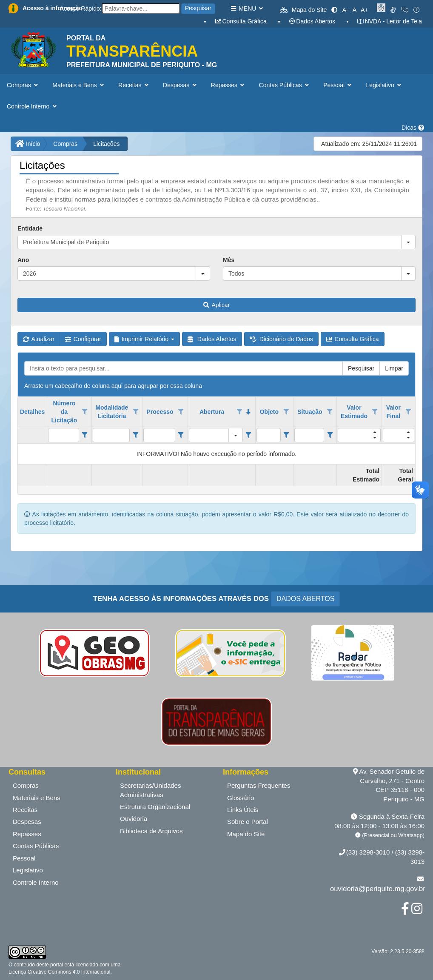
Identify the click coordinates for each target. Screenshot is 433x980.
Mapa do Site (303, 10)
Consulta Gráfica (241, 21)
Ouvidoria (134, 819)
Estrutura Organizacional (155, 807)
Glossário (241, 798)
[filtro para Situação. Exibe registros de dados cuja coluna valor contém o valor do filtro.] (309, 435)
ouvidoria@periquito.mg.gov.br (378, 889)
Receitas (25, 810)
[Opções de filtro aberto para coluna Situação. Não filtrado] (330, 412)
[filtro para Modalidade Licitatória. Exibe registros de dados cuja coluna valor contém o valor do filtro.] (111, 435)
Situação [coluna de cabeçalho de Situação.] (310, 412)
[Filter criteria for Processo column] (181, 435)
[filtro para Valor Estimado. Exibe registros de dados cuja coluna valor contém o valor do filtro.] (359, 435)
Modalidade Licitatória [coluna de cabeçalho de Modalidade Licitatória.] (112, 412)
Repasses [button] (229, 85)
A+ (365, 10)
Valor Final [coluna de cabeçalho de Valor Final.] (393, 412)
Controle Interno (36, 882)
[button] (408, 242)
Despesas (27, 822)
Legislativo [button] (385, 85)
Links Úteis (243, 810)
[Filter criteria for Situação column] (330, 435)
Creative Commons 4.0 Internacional (68, 972)
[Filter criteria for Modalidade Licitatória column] (135, 435)
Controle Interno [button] (33, 106)
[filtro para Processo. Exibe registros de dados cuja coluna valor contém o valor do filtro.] (159, 435)
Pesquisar (198, 8)
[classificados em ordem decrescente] (248, 412)
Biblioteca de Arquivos (151, 831)
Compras (65, 144)
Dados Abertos (312, 21)
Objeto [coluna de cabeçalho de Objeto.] (269, 412)
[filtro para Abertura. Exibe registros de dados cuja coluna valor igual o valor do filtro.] (209, 435)
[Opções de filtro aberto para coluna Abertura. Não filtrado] (239, 412)
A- (345, 10)
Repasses (27, 834)
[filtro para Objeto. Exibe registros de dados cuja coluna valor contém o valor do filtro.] (269, 435)
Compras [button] (23, 85)
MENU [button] (246, 9)
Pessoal (24, 858)
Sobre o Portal (248, 822)
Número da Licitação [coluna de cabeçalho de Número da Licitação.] (64, 412)
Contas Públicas (36, 846)
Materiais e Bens (37, 798)
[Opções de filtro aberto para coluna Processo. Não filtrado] (181, 412)
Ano (23, 260)
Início (28, 144)
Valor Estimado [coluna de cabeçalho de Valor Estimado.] (354, 412)
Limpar (394, 368)
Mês (229, 260)
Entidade (30, 228)
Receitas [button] (134, 85)
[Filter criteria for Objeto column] (286, 435)
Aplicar (216, 305)
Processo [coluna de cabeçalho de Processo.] (160, 412)
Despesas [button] (181, 85)
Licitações (106, 144)
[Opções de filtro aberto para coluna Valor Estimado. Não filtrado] (375, 412)
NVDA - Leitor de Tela (389, 21)
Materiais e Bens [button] (79, 85)
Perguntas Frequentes (259, 785)
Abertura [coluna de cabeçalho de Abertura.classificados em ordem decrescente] (212, 412)
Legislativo (28, 870)
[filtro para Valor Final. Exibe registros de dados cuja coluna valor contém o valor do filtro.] (399, 435)
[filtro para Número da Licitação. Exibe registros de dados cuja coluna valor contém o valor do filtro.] (63, 435)
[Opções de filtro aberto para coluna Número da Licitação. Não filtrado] (85, 412)
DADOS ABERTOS (305, 599)
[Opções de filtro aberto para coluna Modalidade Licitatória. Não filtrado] (136, 412)
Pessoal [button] (338, 85)
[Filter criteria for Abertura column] (249, 435)
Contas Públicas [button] (285, 85)
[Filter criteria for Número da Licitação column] (85, 435)
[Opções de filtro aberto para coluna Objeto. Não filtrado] (286, 412)
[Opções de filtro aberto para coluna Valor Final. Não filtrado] (408, 412)
